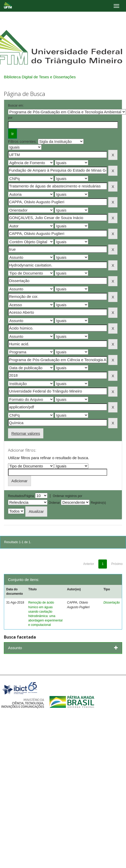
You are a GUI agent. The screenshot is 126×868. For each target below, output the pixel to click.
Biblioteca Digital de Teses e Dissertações (40, 77)
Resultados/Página (21, 496)
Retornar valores (26, 433)
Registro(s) (99, 503)
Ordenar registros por (67, 496)
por (10, 118)
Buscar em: (16, 106)
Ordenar (54, 503)
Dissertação (112, 603)
